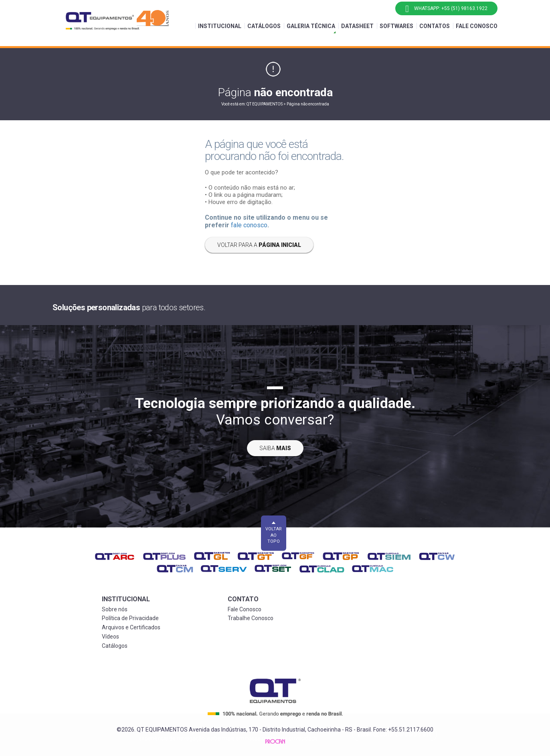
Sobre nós (115, 609)
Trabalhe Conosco (251, 618)
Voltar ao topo (274, 535)
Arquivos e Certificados (131, 627)
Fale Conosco (477, 26)
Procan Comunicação (275, 741)
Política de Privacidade (130, 618)
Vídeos (110, 637)
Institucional (220, 26)
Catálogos (264, 26)
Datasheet (357, 26)
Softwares (396, 26)
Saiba (275, 448)
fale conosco (249, 225)
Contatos (435, 26)
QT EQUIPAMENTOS (265, 104)
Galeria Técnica (311, 26)
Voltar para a (259, 245)
